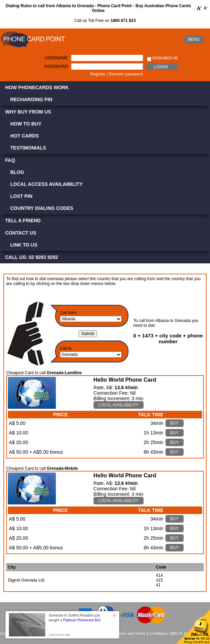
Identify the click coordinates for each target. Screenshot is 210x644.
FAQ (10, 160)
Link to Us (24, 245)
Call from (68, 313)
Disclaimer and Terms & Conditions (138, 633)
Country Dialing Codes (42, 208)
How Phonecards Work (37, 87)
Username (56, 58)
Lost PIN (21, 196)
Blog (17, 172)
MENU (194, 39)
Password (56, 67)
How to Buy (26, 124)
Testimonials (28, 148)
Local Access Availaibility (46, 184)
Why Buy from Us (28, 112)
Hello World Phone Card (125, 380)
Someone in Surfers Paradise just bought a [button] (75, 618)
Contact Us (21, 233)
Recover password (126, 74)
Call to (66, 348)
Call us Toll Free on (105, 21)
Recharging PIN (31, 99)
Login (161, 67)
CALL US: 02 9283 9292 (32, 257)
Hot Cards (24, 136)
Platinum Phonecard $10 (82, 620)
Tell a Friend (23, 220)
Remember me (163, 58)
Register (98, 74)
